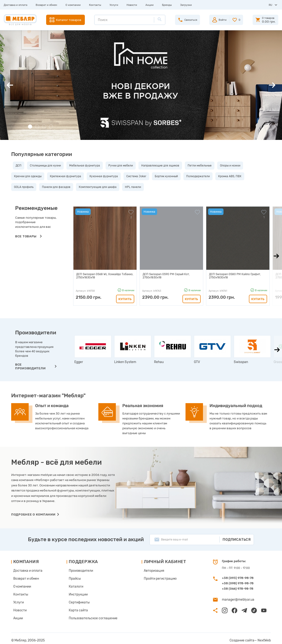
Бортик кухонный (166, 176)
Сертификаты (78, 600)
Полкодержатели (198, 176)
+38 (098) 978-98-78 (238, 583)
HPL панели (133, 187)
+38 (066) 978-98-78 (238, 589)
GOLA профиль (24, 187)
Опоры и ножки (229, 166)
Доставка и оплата (15, 5)
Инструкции (77, 593)
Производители (79, 570)
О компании (73, 5)
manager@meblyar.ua (236, 599)
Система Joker (136, 176)
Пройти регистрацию (155, 578)
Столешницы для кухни (44, 166)
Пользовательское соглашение (90, 615)
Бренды (167, 5)
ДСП (17, 166)
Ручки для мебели (119, 166)
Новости (132, 5)
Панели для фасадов (56, 187)
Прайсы (74, 578)
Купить (125, 299)
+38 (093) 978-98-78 (238, 578)
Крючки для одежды (28, 176)
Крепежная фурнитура (65, 176)
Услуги (114, 5)
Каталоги (75, 585)
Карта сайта (77, 608)
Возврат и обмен (46, 5)
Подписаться (237, 540)
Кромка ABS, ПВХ (230, 176)
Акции (150, 5)
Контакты (95, 5)
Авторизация (149, 570)
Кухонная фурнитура (104, 176)
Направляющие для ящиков (159, 166)
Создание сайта (246, 637)
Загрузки (186, 5)
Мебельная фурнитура (83, 166)
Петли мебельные (198, 166)
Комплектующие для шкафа (98, 187)
